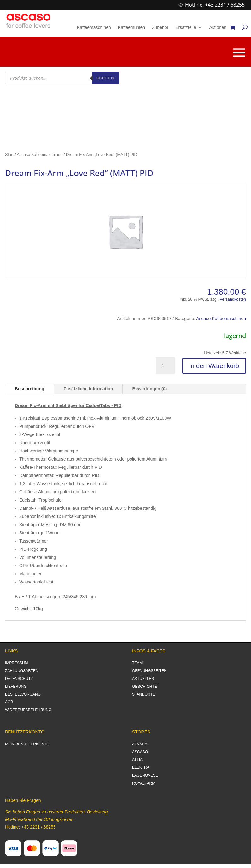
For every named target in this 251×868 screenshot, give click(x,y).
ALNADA (140, 744)
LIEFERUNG (16, 687)
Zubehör (160, 28)
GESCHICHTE (145, 687)
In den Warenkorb (214, 366)
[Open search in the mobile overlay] (62, 78)
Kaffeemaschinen (94, 28)
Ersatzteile (186, 28)
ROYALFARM (144, 783)
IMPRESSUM (17, 663)
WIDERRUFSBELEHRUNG (28, 710)
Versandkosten (233, 299)
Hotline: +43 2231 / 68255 (215, 5)
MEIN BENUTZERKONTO (27, 744)
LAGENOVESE (145, 775)
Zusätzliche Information (88, 389)
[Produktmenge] (165, 366)
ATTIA (137, 760)
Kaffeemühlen (131, 28)
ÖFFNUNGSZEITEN (149, 671)
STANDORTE (144, 694)
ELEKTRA (141, 767)
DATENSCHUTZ (19, 679)
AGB (9, 702)
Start (9, 155)
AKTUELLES (143, 679)
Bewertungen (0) (149, 389)
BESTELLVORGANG (23, 694)
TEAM (137, 663)
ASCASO (140, 752)
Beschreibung (29, 389)
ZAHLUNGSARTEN (22, 671)
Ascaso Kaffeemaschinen (40, 155)
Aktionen (218, 28)
